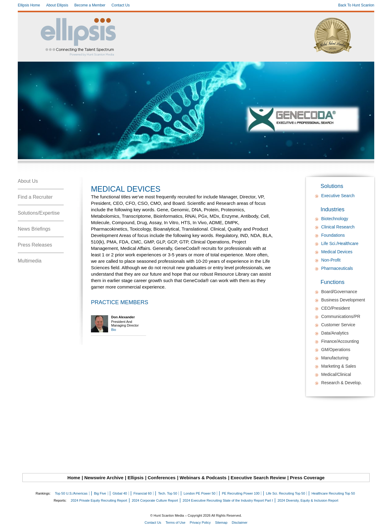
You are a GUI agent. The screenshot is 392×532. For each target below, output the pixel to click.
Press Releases (35, 245)
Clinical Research (338, 227)
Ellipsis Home (29, 5)
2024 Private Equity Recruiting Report (99, 500)
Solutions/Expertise (39, 213)
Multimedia (30, 261)
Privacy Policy (200, 522)
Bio (114, 330)
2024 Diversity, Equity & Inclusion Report (308, 500)
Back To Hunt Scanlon (356, 5)
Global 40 (120, 493)
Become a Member (90, 5)
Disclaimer (240, 522)
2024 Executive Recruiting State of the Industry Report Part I (228, 500)
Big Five (100, 493)
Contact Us (121, 5)
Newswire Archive (104, 478)
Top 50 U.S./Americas (71, 493)
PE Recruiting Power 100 (241, 493)
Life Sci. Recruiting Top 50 (285, 493)
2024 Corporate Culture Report (155, 500)
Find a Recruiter (35, 197)
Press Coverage (307, 478)
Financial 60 (143, 493)
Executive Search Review (258, 478)
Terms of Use (176, 522)
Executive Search (338, 196)
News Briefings (34, 229)
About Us (28, 181)
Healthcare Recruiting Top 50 (333, 493)
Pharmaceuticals (337, 268)
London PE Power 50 (199, 493)
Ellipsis (136, 478)
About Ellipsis (57, 5)
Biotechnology (335, 219)
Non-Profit (331, 260)
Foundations (333, 235)
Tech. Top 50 (168, 493)
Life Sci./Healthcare (340, 243)
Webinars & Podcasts (203, 478)
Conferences (162, 478)
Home (74, 478)
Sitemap (221, 522)
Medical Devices (337, 252)
